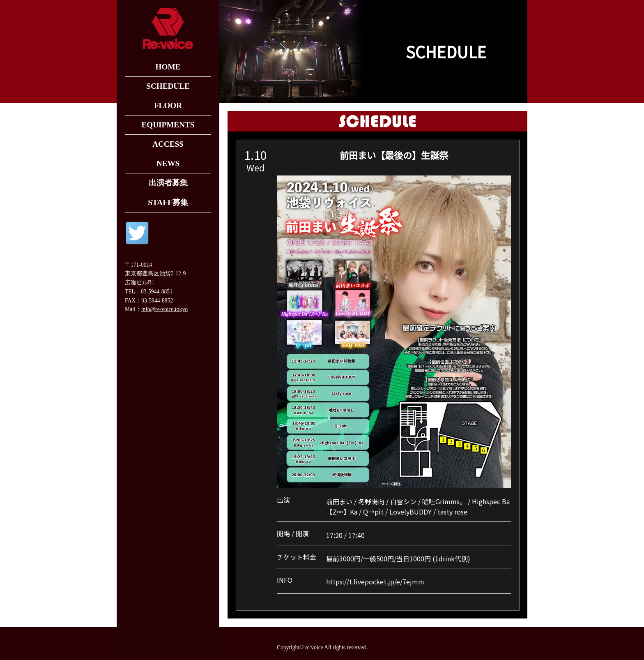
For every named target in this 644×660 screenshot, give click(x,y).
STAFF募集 (168, 202)
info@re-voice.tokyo (164, 309)
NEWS (168, 163)
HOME (168, 67)
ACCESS (168, 144)
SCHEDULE (168, 86)
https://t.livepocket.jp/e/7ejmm (375, 582)
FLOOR (168, 105)
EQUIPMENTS (168, 125)
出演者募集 (168, 183)
